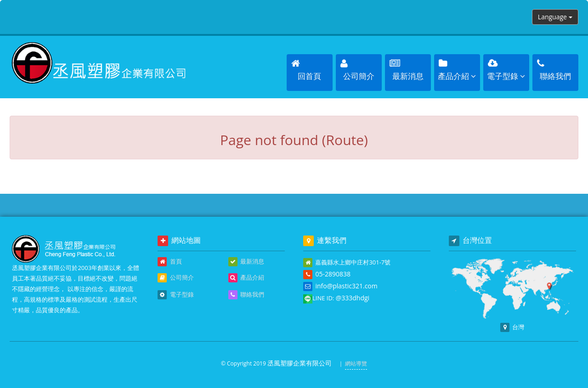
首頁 (170, 262)
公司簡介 (175, 278)
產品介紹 (246, 278)
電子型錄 (175, 295)
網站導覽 (356, 363)
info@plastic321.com (346, 286)
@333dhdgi (353, 298)
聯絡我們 (246, 295)
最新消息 (246, 262)
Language (555, 17)
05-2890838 (333, 274)
